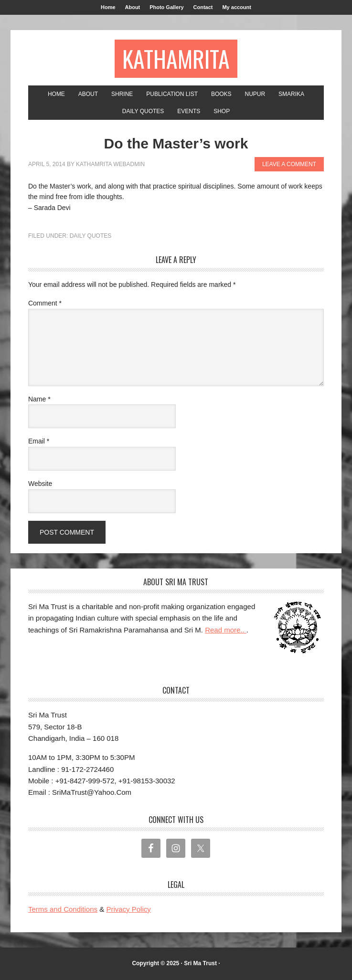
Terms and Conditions (63, 909)
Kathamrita (176, 58)
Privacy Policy (128, 909)
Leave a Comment (289, 164)
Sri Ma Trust (200, 963)
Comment (45, 303)
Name (39, 399)
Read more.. (226, 630)
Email (39, 441)
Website (40, 484)
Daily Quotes (91, 236)
